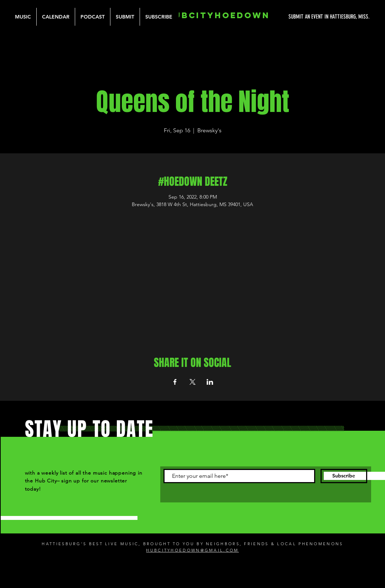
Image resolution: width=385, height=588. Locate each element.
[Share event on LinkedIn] (210, 382)
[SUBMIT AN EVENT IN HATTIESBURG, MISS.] (302, 17)
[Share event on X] (192, 382)
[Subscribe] (344, 476)
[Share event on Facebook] (175, 382)
